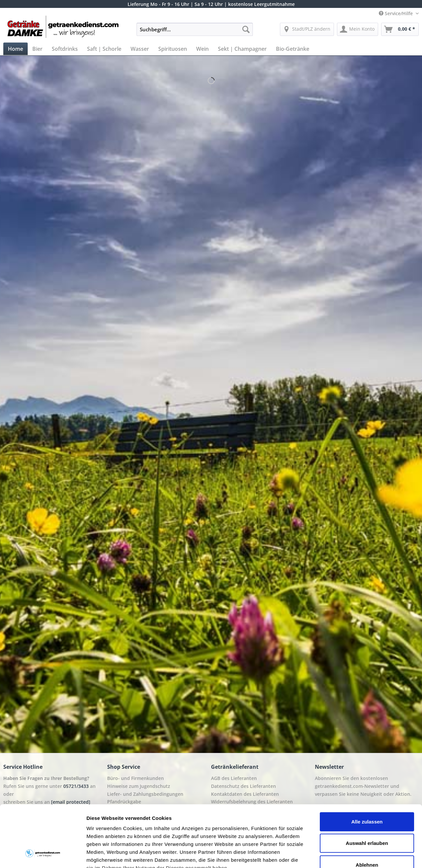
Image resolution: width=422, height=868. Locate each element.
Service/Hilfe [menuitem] (396, 13)
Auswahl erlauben (367, 789)
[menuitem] (195, 32)
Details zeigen (351, 855)
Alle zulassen (367, 767)
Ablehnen (367, 810)
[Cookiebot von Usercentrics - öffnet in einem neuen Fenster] (43, 855)
